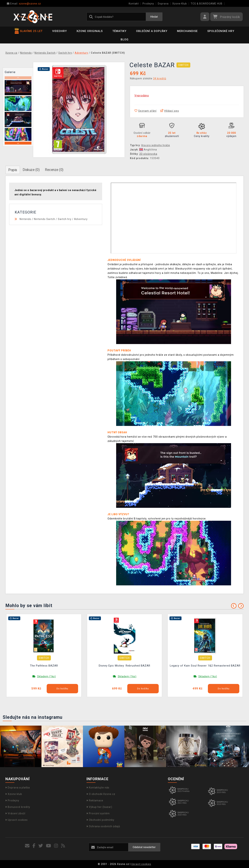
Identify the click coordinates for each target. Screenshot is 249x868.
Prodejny (148, 4)
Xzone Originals (90, 31)
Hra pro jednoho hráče (156, 145)
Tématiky (119, 31)
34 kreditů (160, 78)
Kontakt (134, 4)
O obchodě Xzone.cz (101, 794)
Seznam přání (146, 111)
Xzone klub (14, 794)
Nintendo (25, 219)
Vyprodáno (142, 96)
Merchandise (187, 31)
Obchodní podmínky (100, 820)
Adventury (81, 219)
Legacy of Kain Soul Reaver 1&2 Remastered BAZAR (205, 666)
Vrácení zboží (15, 813)
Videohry (60, 31)
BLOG (125, 40)
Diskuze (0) (31, 170)
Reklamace (95, 800)
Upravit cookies (17, 820)
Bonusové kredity (18, 807)
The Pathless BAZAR (44, 666)
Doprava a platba (18, 788)
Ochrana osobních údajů (103, 826)
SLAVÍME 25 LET (29, 31)
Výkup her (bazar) (99, 807)
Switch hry (65, 219)
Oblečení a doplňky (152, 31)
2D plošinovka (148, 154)
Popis (13, 170)
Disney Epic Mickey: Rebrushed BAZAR (124, 666)
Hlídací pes (170, 111)
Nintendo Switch (45, 219)
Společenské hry (221, 31)
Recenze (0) (54, 170)
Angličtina (148, 150)
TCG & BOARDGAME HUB (207, 4)
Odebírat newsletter (144, 847)
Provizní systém (98, 813)
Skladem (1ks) (46, 676)
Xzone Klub (180, 4)
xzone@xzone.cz (24, 4)
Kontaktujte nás (98, 788)
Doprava (163, 4)
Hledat (154, 17)
